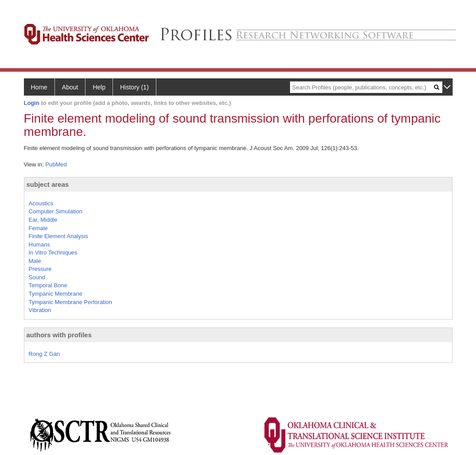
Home (39, 87)
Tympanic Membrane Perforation (71, 302)
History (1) (134, 87)
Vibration (40, 310)
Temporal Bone (48, 285)
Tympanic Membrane (56, 294)
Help (99, 87)
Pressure (40, 269)
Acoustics (41, 203)
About (70, 87)
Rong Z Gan (45, 354)
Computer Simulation (56, 211)
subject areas (48, 184)
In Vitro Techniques (53, 253)
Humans (39, 245)
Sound (37, 277)
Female (38, 228)
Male (35, 261)
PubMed (56, 164)
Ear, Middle (43, 220)
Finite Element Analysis (58, 236)
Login (32, 103)
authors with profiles (59, 335)
